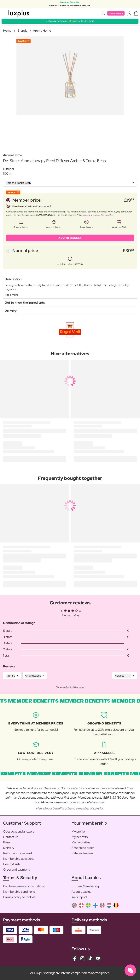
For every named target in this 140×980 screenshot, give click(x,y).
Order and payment (16, 870)
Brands (22, 31)
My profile (78, 831)
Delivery (9, 848)
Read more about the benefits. (98, 215)
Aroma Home (42, 31)
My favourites (81, 842)
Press (7, 842)
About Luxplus (81, 892)
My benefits (80, 837)
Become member (116, 13)
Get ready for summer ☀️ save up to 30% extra (70, 21)
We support (79, 897)
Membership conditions (19, 892)
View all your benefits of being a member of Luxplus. (70, 808)
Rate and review (82, 853)
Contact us (11, 837)
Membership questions (19, 859)
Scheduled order (83, 848)
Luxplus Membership (86, 886)
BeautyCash (12, 864)
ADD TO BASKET (70, 238)
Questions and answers (19, 831)
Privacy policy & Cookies (19, 897)
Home (7, 31)
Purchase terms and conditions (24, 886)
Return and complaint (18, 853)
